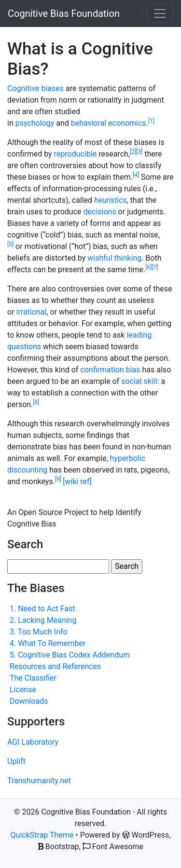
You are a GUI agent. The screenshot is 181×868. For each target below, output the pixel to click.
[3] (139, 152)
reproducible (76, 154)
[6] (148, 267)
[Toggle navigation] (160, 13)
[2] (133, 152)
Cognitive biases (35, 88)
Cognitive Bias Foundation (64, 13)
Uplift (16, 761)
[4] (136, 175)
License (23, 690)
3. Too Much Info (39, 632)
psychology (35, 123)
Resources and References (55, 666)
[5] (10, 244)
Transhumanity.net (39, 781)
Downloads (29, 701)
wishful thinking (114, 258)
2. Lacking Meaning (43, 620)
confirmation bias (110, 370)
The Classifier (33, 678)
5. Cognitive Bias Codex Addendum (70, 655)
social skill (139, 381)
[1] (151, 121)
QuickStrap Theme (42, 835)
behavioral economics (109, 123)
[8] (36, 402)
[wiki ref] (77, 481)
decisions (100, 212)
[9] (59, 479)
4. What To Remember (48, 643)
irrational (32, 312)
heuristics (110, 200)
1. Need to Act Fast (42, 609)
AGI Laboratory (33, 742)
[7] (155, 267)
